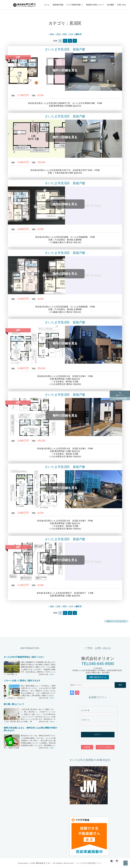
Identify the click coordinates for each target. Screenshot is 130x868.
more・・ (53, 674)
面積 (58, 34)
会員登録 (87, 747)
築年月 (78, 34)
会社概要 (110, 5)
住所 (70, 34)
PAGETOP (123, 860)
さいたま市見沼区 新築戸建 (65, 49)
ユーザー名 (85, 710)
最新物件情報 (58, 5)
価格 (51, 34)
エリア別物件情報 (74, 5)
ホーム (47, 5)
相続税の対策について (95, 5)
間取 (64, 34)
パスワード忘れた (105, 747)
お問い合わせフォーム (98, 677)
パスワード (85, 720)
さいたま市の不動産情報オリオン (89, 863)
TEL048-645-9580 (98, 664)
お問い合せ (121, 5)
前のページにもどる (116, 621)
